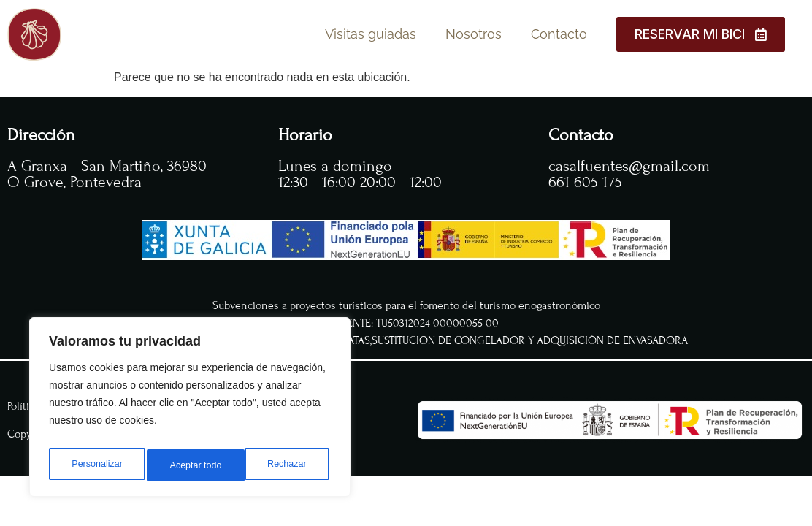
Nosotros (474, 34)
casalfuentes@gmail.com (629, 166)
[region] (190, 411)
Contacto (559, 34)
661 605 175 (585, 182)
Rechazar (189, 465)
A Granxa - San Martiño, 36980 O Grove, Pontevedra (107, 174)
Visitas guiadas (371, 34)
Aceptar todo (283, 465)
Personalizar (96, 465)
